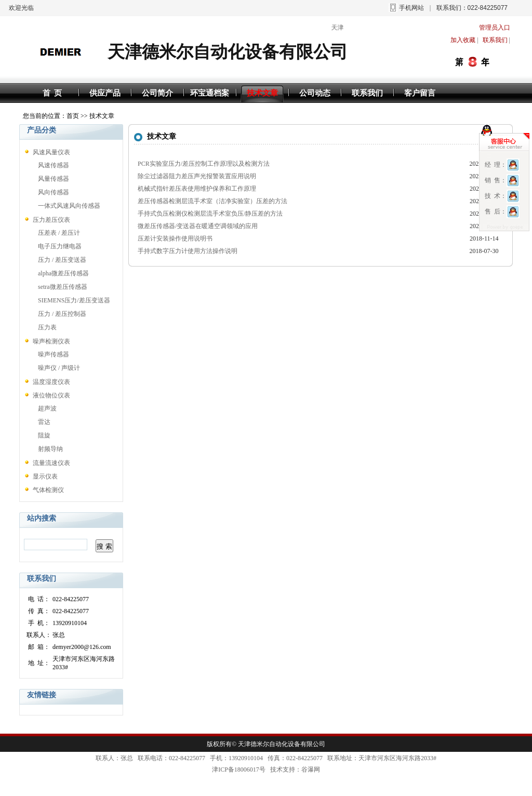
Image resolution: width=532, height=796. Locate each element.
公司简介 (157, 93)
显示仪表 (45, 476)
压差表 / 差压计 (59, 233)
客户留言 (420, 93)
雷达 (44, 422)
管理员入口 (495, 28)
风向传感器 (54, 192)
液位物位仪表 (51, 395)
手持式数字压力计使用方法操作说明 (188, 251)
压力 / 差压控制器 (62, 314)
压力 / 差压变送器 (62, 260)
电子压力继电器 (60, 246)
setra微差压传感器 (63, 287)
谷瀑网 (311, 770)
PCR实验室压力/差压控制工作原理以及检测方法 (204, 164)
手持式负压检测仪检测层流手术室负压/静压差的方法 (210, 214)
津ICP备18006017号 (239, 770)
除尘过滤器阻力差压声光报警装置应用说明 (197, 176)
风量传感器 (54, 179)
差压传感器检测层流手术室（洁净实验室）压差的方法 (212, 201)
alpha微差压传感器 (63, 273)
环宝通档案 (210, 93)
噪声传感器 (54, 354)
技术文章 (262, 93)
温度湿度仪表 (51, 382)
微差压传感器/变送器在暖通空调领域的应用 (198, 226)
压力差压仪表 (51, 220)
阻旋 (44, 435)
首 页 (52, 93)
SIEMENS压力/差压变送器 (74, 300)
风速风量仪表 (51, 152)
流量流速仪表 (51, 463)
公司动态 (315, 93)
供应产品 (105, 93)
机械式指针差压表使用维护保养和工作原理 (197, 189)
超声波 (47, 408)
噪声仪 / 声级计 (59, 368)
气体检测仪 (48, 490)
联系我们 (367, 93)
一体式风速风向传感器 (69, 206)
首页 (73, 116)
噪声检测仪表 (51, 341)
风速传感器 (54, 165)
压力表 (47, 327)
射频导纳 (50, 449)
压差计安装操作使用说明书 (175, 238)
